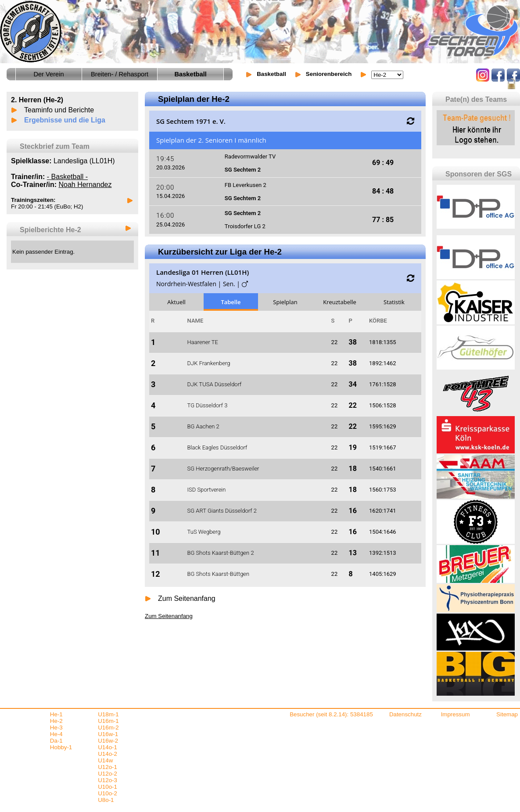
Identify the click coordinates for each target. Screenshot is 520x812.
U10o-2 (108, 793)
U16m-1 (108, 721)
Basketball (271, 74)
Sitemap (507, 714)
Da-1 (56, 741)
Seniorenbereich (329, 74)
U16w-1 (108, 734)
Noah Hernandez (85, 185)
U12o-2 (108, 774)
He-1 (56, 714)
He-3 (56, 728)
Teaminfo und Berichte (59, 110)
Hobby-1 (61, 747)
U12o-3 (108, 780)
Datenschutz (405, 714)
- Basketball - (67, 177)
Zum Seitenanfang (187, 598)
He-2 (56, 721)
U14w (105, 760)
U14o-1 (108, 747)
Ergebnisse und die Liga (65, 120)
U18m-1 (108, 714)
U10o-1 (108, 787)
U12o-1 (108, 767)
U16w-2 (108, 741)
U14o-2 (108, 754)
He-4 (56, 734)
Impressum (455, 714)
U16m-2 (108, 728)
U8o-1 (106, 800)
